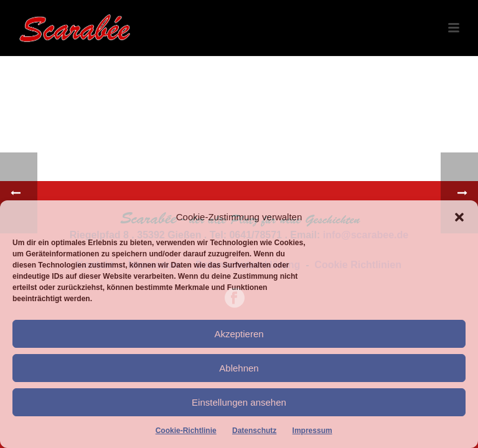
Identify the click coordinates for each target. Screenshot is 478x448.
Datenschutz (254, 431)
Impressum (312, 431)
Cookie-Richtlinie (186, 431)
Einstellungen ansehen (239, 402)
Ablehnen (239, 368)
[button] (459, 217)
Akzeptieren (239, 334)
